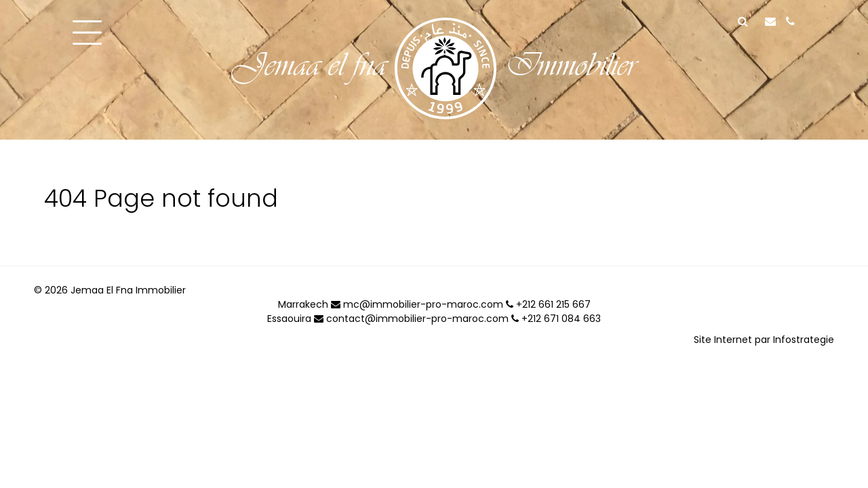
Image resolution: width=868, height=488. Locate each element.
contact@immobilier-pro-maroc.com (411, 319)
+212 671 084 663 (556, 319)
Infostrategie (804, 340)
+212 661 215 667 (548, 304)
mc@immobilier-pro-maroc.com (417, 304)
